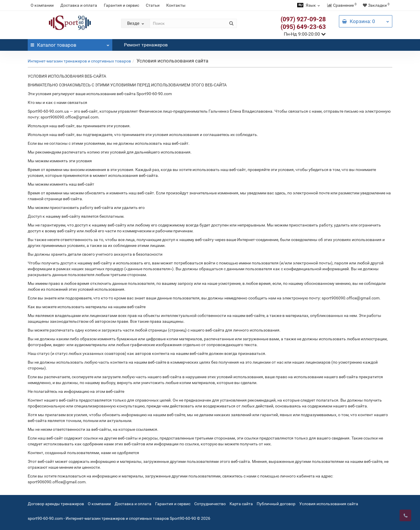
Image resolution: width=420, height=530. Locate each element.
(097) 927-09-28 (303, 19)
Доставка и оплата (79, 5)
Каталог (70, 43)
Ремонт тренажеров (146, 45)
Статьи (153, 5)
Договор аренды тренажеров (56, 504)
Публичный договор (276, 504)
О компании (42, 5)
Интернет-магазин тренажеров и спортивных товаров (79, 61)
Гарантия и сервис (121, 5)
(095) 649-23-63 (303, 27)
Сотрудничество (210, 504)
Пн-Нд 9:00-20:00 (305, 34)
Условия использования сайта (329, 504)
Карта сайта (241, 504)
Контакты (176, 5)
